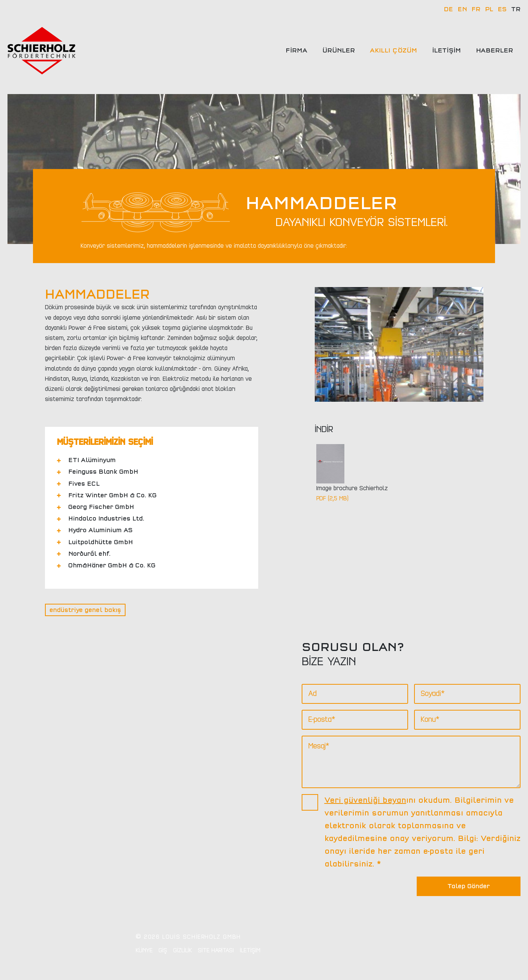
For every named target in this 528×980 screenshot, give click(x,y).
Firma (296, 51)
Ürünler (339, 51)
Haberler (494, 51)
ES (502, 9)
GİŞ (163, 950)
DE (448, 9)
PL (489, 9)
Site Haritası (216, 950)
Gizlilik (182, 950)
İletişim (446, 51)
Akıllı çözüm (393, 51)
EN (462, 9)
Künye (144, 950)
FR (476, 9)
